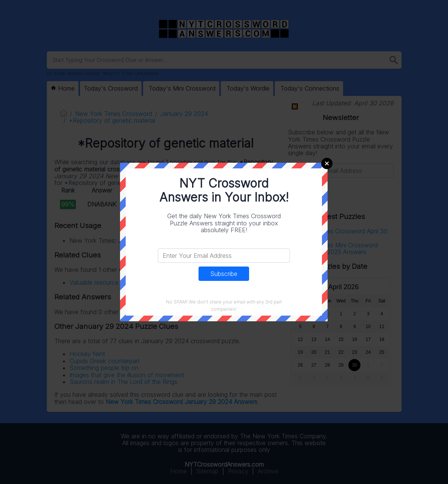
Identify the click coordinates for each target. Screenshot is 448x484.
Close (327, 163)
